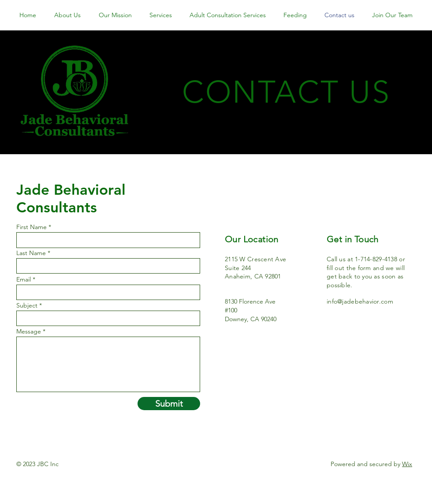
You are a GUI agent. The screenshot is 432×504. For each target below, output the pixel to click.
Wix (407, 464)
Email (24, 279)
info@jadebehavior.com (360, 301)
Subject (27, 305)
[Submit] (169, 404)
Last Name (31, 253)
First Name (32, 227)
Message (29, 331)
